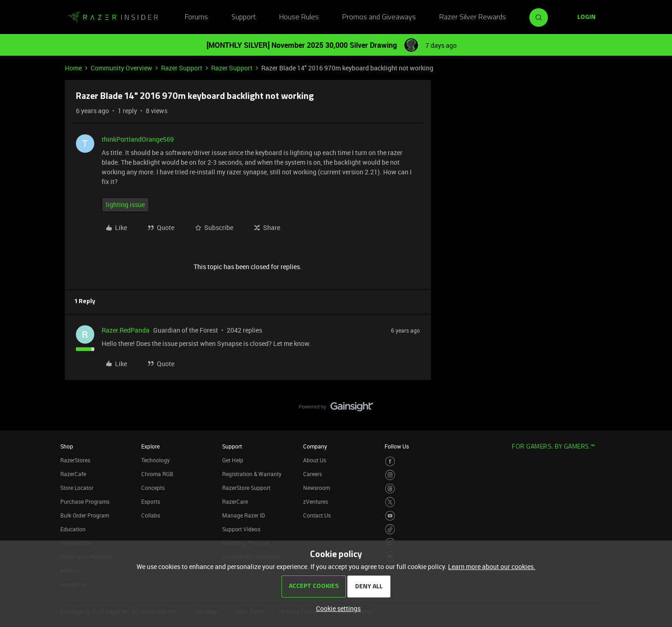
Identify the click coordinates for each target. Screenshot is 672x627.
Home (73, 68)
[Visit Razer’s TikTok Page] (390, 529)
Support (244, 17)
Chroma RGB (157, 474)
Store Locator (77, 488)
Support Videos (241, 529)
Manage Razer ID (244, 515)
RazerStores (75, 460)
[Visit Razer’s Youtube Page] (390, 516)
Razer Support (182, 68)
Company (315, 446)
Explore (150, 446)
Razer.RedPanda (126, 330)
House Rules (299, 17)
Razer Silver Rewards (473, 17)
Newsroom (316, 488)
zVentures (316, 501)
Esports (151, 501)
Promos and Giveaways (379, 17)
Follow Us (397, 446)
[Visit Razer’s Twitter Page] (390, 502)
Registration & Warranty (252, 474)
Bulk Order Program (85, 515)
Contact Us (317, 515)
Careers (313, 474)
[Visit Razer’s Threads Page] (390, 489)
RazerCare (235, 501)
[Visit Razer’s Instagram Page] (390, 475)
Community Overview (121, 68)
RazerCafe (73, 474)
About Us (315, 460)
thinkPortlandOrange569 (138, 139)
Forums (196, 17)
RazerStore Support (246, 488)
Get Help (233, 460)
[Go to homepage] (113, 17)
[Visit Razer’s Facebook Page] (390, 462)
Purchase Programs (85, 501)
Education (73, 529)
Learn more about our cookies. (492, 567)
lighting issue (125, 204)
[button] (586, 17)
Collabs (151, 515)
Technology (155, 460)
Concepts (153, 488)
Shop (67, 446)
